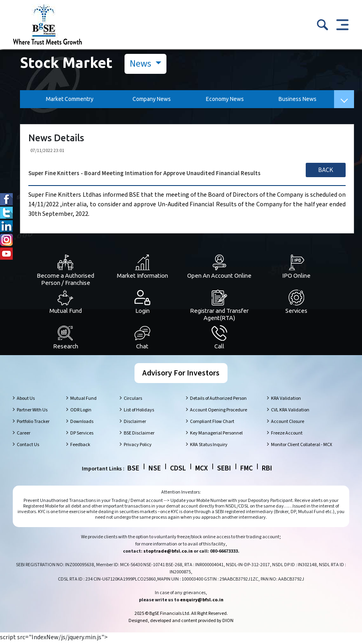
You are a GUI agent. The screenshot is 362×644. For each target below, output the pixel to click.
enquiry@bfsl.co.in (202, 602)
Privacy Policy (138, 447)
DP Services (82, 435)
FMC (246, 470)
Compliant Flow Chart (212, 424)
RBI (267, 470)
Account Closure (288, 424)
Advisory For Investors (181, 375)
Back (326, 170)
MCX (202, 470)
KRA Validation (286, 400)
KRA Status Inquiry (209, 447)
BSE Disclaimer (139, 435)
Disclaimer (135, 424)
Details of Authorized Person (218, 400)
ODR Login (81, 412)
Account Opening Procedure (219, 412)
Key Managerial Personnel (216, 435)
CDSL (178, 470)
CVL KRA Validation (290, 412)
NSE (155, 470)
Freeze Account (287, 435)
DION (228, 623)
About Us (26, 400)
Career (24, 435)
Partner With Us (32, 412)
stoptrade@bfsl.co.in (168, 553)
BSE (133, 470)
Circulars (133, 400)
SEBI (224, 470)
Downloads (82, 424)
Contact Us (28, 447)
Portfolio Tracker (33, 424)
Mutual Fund (83, 400)
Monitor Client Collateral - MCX (302, 447)
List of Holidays (139, 412)
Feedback (80, 447)
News (141, 64)
